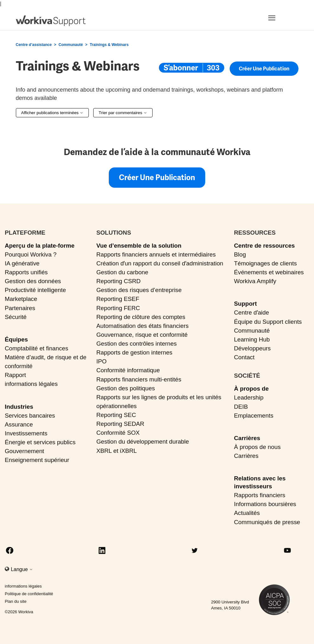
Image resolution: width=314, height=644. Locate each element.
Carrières (247, 438)
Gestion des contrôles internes (137, 344)
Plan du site (16, 601)
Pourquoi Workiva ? (31, 254)
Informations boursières (265, 504)
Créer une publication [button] (264, 69)
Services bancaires (30, 416)
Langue (22, 569)
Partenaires (20, 308)
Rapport (15, 375)
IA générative (22, 263)
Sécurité (16, 317)
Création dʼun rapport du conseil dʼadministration (160, 263)
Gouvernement (24, 451)
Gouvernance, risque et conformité (142, 335)
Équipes (16, 339)
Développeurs (252, 348)
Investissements (26, 433)
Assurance (19, 424)
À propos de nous (257, 447)
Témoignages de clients (265, 263)
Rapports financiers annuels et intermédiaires (156, 254)
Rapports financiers (260, 495)
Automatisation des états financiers (143, 326)
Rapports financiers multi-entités (139, 379)
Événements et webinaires (269, 272)
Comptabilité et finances (36, 348)
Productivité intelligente (35, 290)
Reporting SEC (116, 415)
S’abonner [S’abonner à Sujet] (181, 68)
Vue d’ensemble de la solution (139, 246)
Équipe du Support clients (268, 322)
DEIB (241, 407)
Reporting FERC (118, 308)
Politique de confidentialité (29, 594)
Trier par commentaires (123, 113)
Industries (19, 407)
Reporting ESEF (118, 299)
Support (245, 304)
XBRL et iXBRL (117, 451)
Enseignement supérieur (37, 460)
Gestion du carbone (122, 272)
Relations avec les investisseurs (260, 482)
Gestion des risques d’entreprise (139, 290)
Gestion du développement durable (143, 442)
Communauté (71, 45)
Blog (240, 254)
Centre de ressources (265, 246)
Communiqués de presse (267, 522)
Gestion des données (33, 281)
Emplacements (254, 416)
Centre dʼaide (252, 312)
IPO (101, 361)
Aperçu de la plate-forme (40, 246)
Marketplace (21, 299)
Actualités (247, 513)
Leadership (249, 397)
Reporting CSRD (119, 281)
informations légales (31, 384)
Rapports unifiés (26, 272)
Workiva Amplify (255, 281)
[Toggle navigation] (280, 18)
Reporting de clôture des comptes (141, 317)
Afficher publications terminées (52, 113)
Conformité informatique (128, 370)
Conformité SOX (118, 433)
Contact (244, 357)
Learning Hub (252, 339)
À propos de (251, 389)
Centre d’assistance (34, 45)
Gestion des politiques (126, 388)
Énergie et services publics (40, 442)
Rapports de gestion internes (134, 352)
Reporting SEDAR (120, 424)
